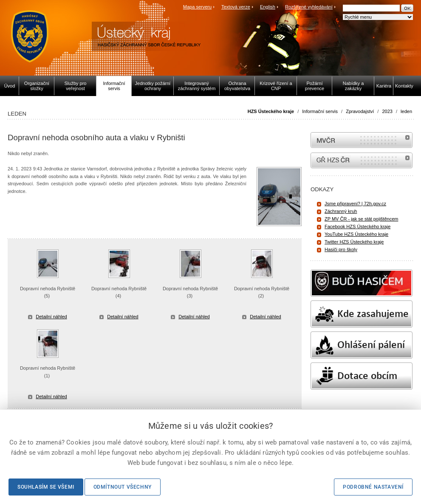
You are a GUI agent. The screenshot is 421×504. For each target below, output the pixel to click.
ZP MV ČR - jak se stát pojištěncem (361, 219)
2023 (387, 111)
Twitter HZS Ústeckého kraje (354, 242)
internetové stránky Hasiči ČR (362, 160)
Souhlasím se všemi (46, 487)
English (268, 7)
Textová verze (236, 7)
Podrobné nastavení (373, 487)
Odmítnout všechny (123, 487)
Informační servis (320, 111)
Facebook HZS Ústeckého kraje (357, 227)
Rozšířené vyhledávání (309, 7)
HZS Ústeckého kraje (271, 111)
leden (406, 111)
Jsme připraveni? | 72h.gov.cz (355, 204)
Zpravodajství (360, 111)
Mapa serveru (197, 7)
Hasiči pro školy (341, 249)
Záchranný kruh (341, 211)
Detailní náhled (51, 317)
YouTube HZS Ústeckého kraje (356, 234)
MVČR (362, 140)
